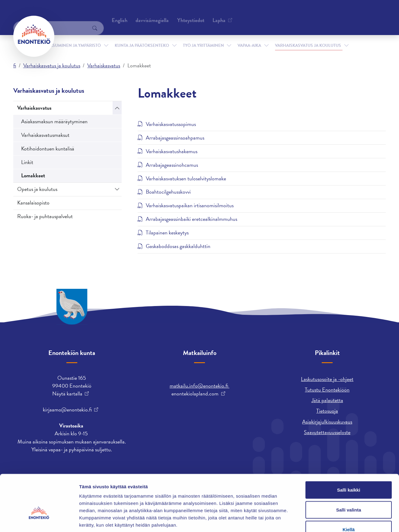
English (238, 14)
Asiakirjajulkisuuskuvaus (327, 422)
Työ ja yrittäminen (203, 36)
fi (15, 65)
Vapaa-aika (249, 36)
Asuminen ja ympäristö (75, 36)
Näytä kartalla (67, 394)
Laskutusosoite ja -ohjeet (327, 379)
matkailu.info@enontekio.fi (199, 386)
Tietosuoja (327, 411)
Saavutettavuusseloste (327, 432)
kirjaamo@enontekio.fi (67, 410)
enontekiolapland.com (195, 394)
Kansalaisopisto (33, 203)
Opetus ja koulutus (37, 189)
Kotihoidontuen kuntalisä (48, 148)
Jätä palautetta (327, 400)
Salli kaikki (349, 453)
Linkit (27, 162)
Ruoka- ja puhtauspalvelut (45, 216)
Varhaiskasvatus (104, 65)
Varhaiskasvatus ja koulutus (308, 36)
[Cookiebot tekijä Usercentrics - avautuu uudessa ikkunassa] (39, 520)
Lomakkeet (33, 175)
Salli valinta (349, 473)
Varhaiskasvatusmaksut (45, 135)
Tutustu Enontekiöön (327, 390)
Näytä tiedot (323, 520)
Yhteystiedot (75, 13)
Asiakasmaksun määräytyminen (54, 121)
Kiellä (349, 492)
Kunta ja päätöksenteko (142, 36)
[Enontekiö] (34, 36)
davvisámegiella (271, 14)
